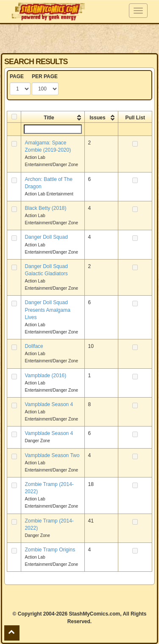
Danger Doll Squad (46, 237)
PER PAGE (45, 76)
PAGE (17, 76)
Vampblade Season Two (52, 455)
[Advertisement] (80, 38)
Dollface (34, 346)
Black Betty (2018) (45, 208)
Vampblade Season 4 (49, 404)
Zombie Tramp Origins (50, 550)
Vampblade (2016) (45, 376)
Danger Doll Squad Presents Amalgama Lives (47, 310)
